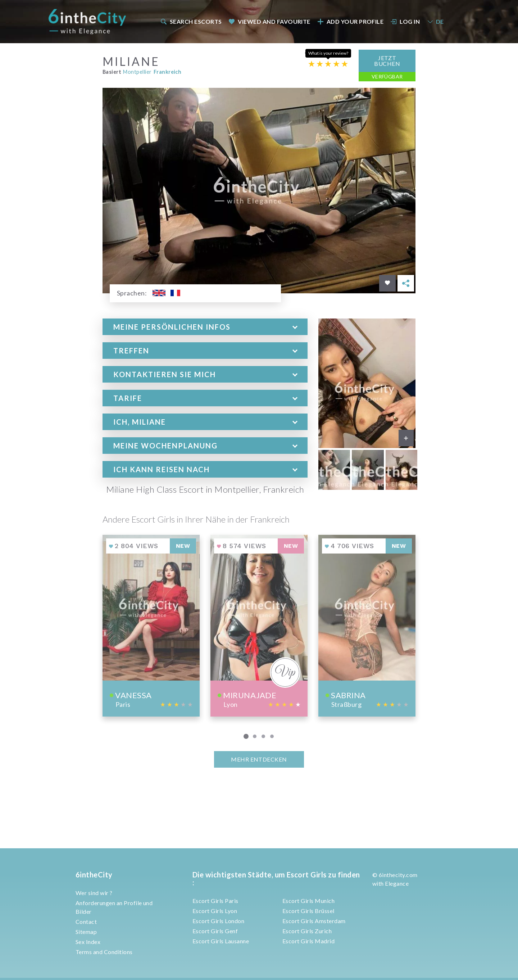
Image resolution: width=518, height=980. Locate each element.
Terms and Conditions (104, 952)
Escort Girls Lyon (215, 911)
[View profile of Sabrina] (367, 625)
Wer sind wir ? (94, 893)
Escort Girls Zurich (307, 931)
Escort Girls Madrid (308, 941)
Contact (86, 922)
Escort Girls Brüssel (308, 911)
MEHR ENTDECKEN (259, 759)
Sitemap (86, 932)
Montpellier (137, 71)
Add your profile (350, 21)
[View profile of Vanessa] (151, 625)
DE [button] (435, 21)
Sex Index (88, 942)
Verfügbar (387, 76)
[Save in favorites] (387, 283)
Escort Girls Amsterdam (314, 921)
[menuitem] (191, 21)
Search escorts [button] (191, 21)
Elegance (397, 883)
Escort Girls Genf (215, 931)
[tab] (205, 326)
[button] (205, 326)
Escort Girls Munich (308, 901)
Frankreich (168, 71)
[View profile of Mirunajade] (259, 625)
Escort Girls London (218, 921)
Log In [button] (405, 21)
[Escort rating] (328, 63)
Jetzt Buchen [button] (387, 60)
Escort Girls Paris (215, 901)
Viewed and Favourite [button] (270, 21)
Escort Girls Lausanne (221, 941)
